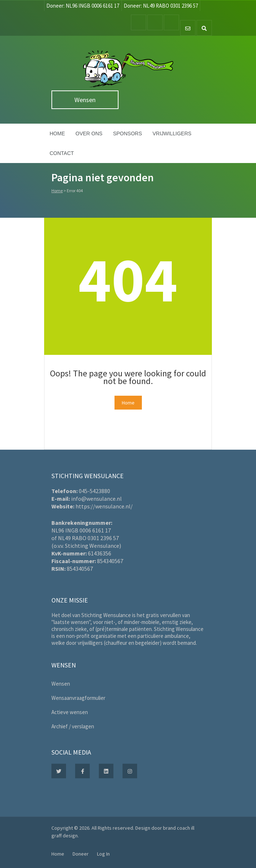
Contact (62, 153)
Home (57, 133)
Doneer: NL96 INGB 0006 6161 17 (83, 6)
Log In (103, 854)
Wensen (85, 100)
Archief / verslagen (73, 726)
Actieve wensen (70, 712)
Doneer (81, 854)
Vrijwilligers (172, 133)
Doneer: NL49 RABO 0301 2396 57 (161, 6)
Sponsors (127, 133)
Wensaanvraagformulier (78, 698)
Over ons (89, 133)
